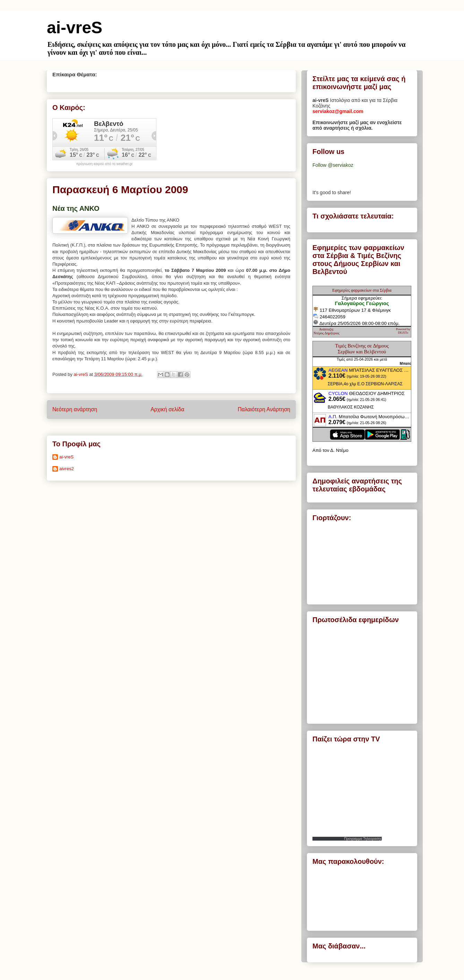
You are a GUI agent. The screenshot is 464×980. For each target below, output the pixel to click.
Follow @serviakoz (333, 165)
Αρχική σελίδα (167, 409)
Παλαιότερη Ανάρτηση (264, 409)
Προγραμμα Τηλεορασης (363, 839)
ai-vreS (75, 28)
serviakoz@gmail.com (338, 111)
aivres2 (67, 469)
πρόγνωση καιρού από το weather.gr (105, 164)
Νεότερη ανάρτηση (75, 409)
